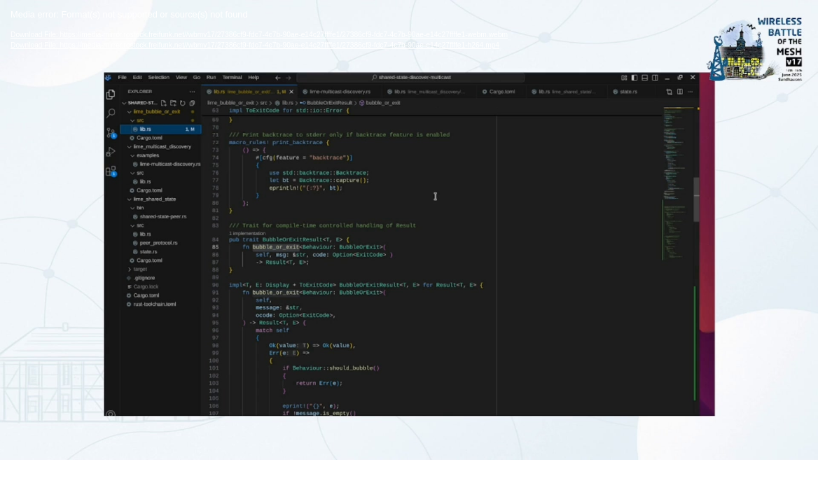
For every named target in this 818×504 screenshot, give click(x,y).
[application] (409, 230)
